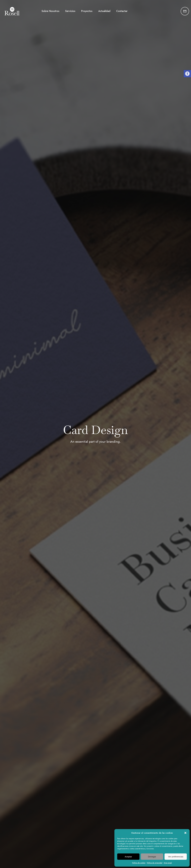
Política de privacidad (155, 863)
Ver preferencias (176, 857)
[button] (187, 74)
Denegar (152, 857)
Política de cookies (139, 863)
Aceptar (128, 857)
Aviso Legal (168, 863)
